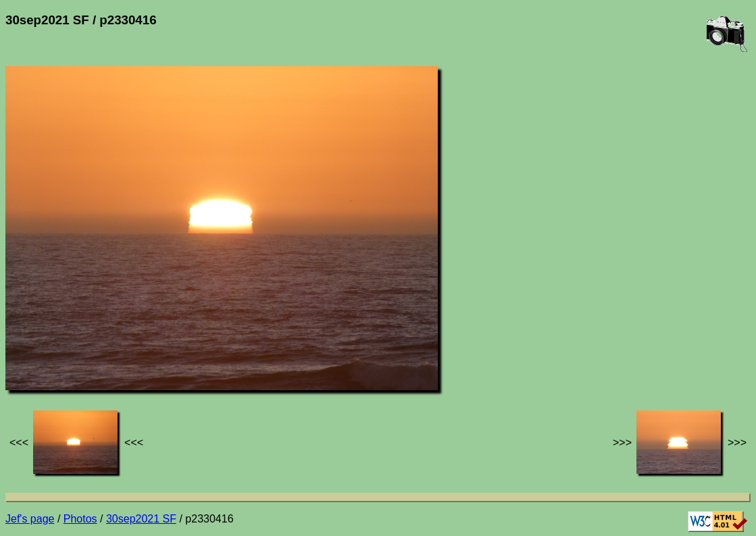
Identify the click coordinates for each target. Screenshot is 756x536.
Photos (80, 519)
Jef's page (30, 519)
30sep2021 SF (141, 519)
